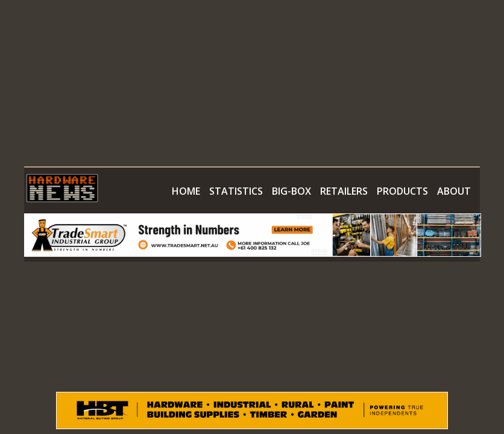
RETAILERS (344, 191)
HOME (186, 191)
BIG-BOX (291, 191)
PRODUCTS (402, 191)
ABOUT (454, 191)
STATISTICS (236, 191)
